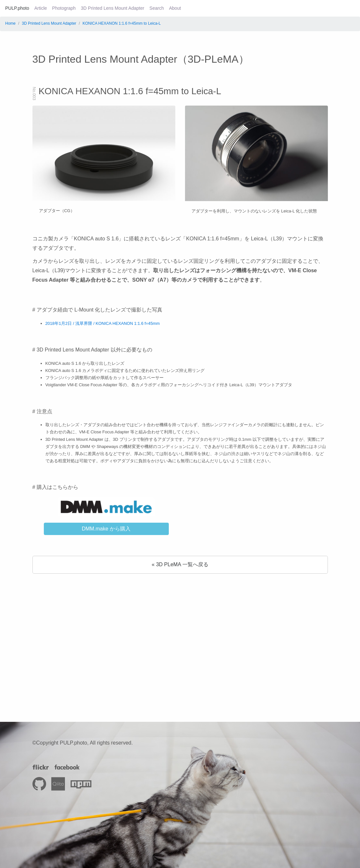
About (175, 8)
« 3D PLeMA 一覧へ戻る (180, 564)
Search (156, 8)
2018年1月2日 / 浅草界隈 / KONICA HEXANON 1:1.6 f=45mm (103, 323)
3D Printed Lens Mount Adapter (112, 8)
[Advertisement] (180, 635)
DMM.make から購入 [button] (106, 529)
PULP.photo (17, 8)
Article (41, 8)
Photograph (64, 8)
